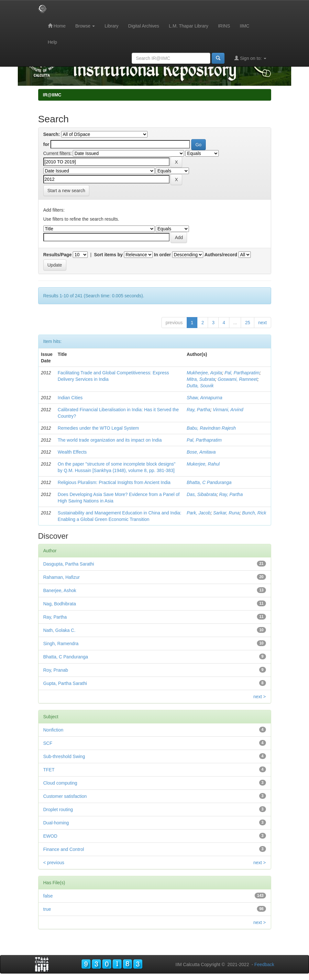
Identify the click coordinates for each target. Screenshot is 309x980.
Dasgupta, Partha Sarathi (69, 564)
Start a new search (66, 191)
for (46, 144)
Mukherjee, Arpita (204, 373)
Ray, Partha (199, 410)
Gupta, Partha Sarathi (65, 683)
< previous (54, 863)
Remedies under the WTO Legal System (98, 428)
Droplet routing (58, 809)
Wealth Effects (72, 452)
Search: (52, 134)
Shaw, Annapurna (204, 398)
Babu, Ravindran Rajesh (211, 428)
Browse (85, 26)
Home (57, 26)
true (47, 909)
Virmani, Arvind (228, 410)
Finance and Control (64, 849)
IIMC (245, 26)
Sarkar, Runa (226, 513)
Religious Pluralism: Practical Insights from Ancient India (114, 482)
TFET (49, 770)
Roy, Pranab (56, 670)
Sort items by (109, 255)
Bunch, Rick (254, 513)
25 (248, 323)
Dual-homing (56, 823)
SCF (48, 743)
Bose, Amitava (201, 452)
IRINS (224, 26)
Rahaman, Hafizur (62, 577)
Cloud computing (60, 783)
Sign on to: (250, 58)
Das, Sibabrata (202, 494)
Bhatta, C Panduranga (209, 482)
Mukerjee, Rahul (203, 464)
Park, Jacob (199, 513)
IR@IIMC (52, 95)
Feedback (264, 964)
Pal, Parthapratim (242, 373)
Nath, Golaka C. (60, 630)
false (48, 896)
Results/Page (58, 255)
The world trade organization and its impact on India (110, 440)
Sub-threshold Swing (64, 756)
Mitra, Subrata (201, 379)
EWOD (50, 836)
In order (162, 255)
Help (53, 42)
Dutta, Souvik (200, 386)
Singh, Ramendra (61, 644)
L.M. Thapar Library (189, 26)
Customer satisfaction (65, 796)
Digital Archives (144, 26)
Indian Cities (70, 398)
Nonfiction (53, 730)
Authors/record (221, 255)
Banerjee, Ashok (60, 590)
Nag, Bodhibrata (60, 604)
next (262, 323)
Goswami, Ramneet (238, 379)
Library (111, 26)
